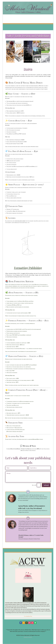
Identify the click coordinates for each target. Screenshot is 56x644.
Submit (46, 485)
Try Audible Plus (28, 616)
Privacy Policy (28, 637)
